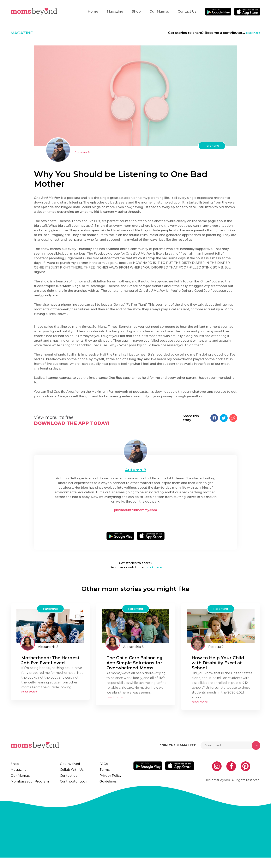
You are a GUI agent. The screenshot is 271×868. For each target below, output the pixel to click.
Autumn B (82, 152)
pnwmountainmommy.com (135, 510)
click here (252, 33)
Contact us (187, 11)
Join (256, 748)
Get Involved (71, 766)
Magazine (115, 11)
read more (29, 695)
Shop (136, 11)
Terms (106, 774)
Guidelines (110, 790)
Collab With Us (73, 774)
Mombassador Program (31, 790)
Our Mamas (159, 11)
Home (93, 11)
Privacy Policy (112, 782)
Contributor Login (76, 790)
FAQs (105, 766)
